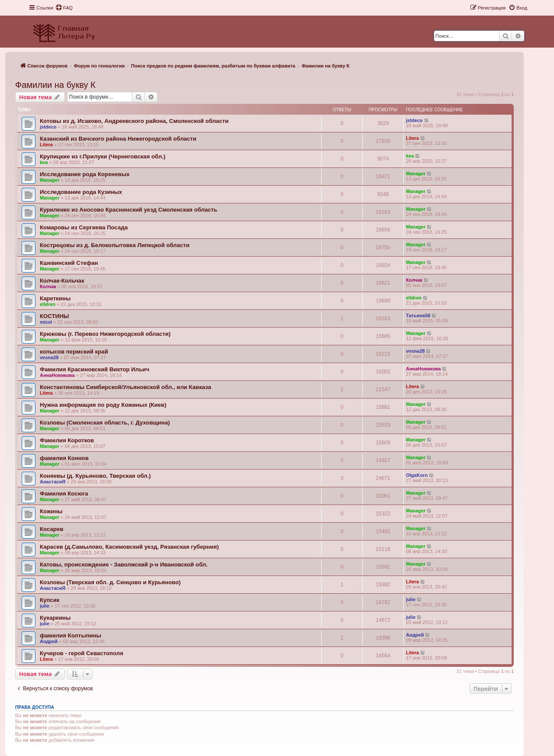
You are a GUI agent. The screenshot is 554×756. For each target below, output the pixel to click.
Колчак (48, 286)
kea (44, 162)
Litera (46, 145)
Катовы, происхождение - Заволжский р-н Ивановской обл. (124, 565)
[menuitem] (64, 8)
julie (45, 606)
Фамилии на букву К (55, 85)
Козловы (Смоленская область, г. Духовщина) (105, 423)
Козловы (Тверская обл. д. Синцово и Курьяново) (110, 582)
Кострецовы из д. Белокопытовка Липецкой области (115, 245)
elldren (48, 304)
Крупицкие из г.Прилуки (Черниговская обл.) (103, 156)
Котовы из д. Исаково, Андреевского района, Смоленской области (134, 121)
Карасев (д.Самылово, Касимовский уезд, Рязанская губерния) (129, 547)
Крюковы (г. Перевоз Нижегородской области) (105, 334)
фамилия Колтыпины (71, 635)
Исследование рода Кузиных (81, 192)
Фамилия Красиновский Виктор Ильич (95, 369)
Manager (50, 180)
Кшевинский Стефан (69, 263)
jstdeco (48, 127)
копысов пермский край (74, 352)
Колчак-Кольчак (62, 281)
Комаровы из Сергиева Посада (84, 227)
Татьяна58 (418, 315)
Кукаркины (55, 618)
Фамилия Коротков (67, 440)
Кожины (51, 511)
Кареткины (55, 298)
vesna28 (49, 357)
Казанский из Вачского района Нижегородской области (118, 139)
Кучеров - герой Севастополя (82, 653)
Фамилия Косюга (64, 494)
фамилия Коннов (64, 458)
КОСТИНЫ (54, 316)
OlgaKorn (417, 475)
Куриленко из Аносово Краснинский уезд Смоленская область (129, 210)
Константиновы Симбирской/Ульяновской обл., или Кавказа (126, 387)
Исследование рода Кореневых (85, 174)
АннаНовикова (57, 375)
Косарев (52, 529)
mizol (46, 322)
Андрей (49, 641)
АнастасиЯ (53, 482)
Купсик (50, 600)
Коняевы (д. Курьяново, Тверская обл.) (95, 476)
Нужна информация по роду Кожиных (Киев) (103, 405)
